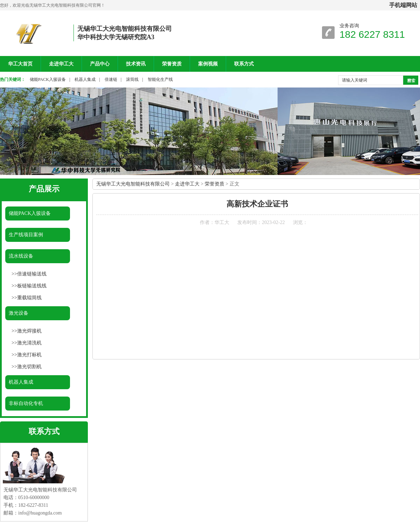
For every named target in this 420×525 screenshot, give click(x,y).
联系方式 (244, 64)
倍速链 (111, 79)
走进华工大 (61, 64)
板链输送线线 (32, 286)
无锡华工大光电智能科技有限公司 (133, 184)
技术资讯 (136, 64)
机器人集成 (85, 79)
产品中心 (100, 64)
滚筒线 (132, 79)
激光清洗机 (29, 343)
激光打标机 (29, 355)
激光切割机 (29, 367)
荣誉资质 (172, 64)
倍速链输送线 (32, 274)
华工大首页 (20, 64)
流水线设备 (21, 256)
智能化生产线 (160, 79)
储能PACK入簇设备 (48, 79)
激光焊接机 (29, 331)
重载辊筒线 (29, 298)
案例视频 (208, 64)
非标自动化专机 (26, 403)
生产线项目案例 (26, 235)
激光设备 (19, 313)
